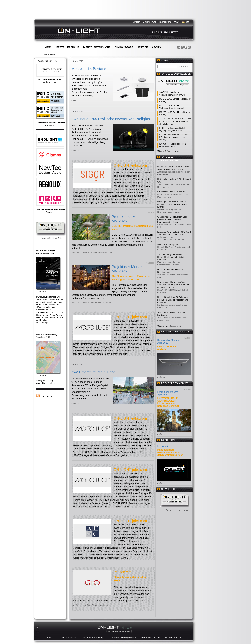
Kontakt (136, 22)
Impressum (165, 22)
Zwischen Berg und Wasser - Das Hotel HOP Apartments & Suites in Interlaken (173, 257)
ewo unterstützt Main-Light (93, 372)
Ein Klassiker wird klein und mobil (173, 192)
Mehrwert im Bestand (89, 69)
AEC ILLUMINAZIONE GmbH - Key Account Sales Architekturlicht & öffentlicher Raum (175, 121)
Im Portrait (122, 572)
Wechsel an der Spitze (168, 244)
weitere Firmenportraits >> (96, 605)
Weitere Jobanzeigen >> (168, 151)
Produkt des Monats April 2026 (168, 342)
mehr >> (75, 100)
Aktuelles (48, 396)
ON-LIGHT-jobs (124, 47)
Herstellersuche (67, 47)
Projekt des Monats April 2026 (168, 393)
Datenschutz (149, 22)
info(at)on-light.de (150, 638)
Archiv (156, 47)
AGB (176, 22)
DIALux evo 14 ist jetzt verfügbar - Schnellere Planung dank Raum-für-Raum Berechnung (174, 285)
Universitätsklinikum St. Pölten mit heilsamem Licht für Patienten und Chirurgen (173, 300)
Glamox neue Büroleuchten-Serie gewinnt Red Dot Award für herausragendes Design (173, 219)
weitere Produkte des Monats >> (97, 253)
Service (143, 47)
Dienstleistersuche (97, 47)
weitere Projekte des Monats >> (97, 303)
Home (47, 47)
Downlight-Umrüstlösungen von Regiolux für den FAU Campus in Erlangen (172, 204)
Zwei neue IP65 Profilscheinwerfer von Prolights (111, 119)
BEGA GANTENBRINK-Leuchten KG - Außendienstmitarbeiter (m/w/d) (174, 137)
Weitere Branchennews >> (169, 326)
